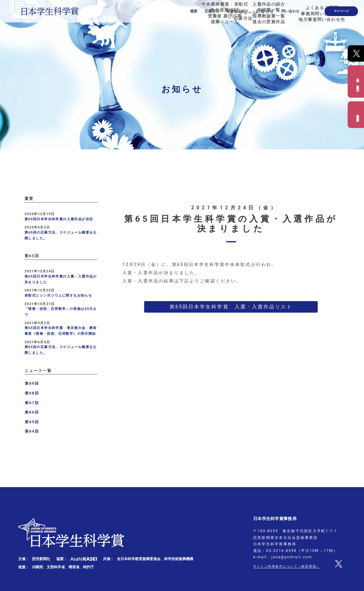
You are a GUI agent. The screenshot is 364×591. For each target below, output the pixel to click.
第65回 (32, 422)
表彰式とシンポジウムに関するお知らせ (58, 295)
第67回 (32, 403)
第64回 (32, 431)
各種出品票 (357, 115)
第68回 (32, 393)
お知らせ (278, 9)
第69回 (32, 383)
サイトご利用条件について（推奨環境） (292, 566)
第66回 (32, 412)
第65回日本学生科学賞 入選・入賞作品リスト (231, 307)
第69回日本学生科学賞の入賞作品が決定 (59, 219)
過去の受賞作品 (357, 81)
